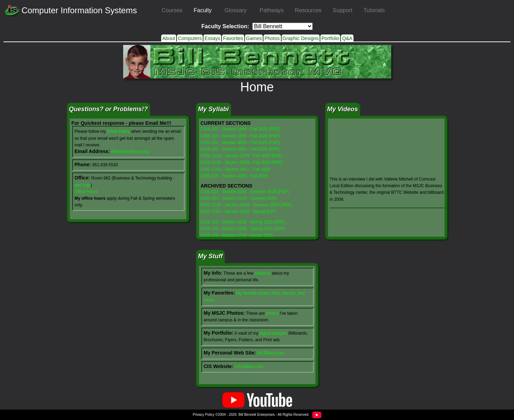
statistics (263, 273)
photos (272, 313)
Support (343, 10)
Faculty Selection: (225, 26)
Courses (172, 10)
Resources (308, 10)
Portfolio (330, 38)
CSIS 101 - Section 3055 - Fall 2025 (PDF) (240, 143)
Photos (272, 38)
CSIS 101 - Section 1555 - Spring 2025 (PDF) (243, 229)
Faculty (203, 10)
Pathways (272, 10)
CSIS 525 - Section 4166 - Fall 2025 (234, 176)
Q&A (347, 38)
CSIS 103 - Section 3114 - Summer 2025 (239, 198)
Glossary (236, 10)
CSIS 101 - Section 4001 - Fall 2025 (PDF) (240, 149)
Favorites (233, 38)
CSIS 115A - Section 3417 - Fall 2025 (235, 169)
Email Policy (118, 131)
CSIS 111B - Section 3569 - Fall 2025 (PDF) (242, 162)
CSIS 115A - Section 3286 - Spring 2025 (238, 212)
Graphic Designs (301, 38)
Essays (212, 38)
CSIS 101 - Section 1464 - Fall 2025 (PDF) (240, 129)
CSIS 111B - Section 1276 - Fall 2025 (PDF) (242, 156)
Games (254, 38)
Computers (190, 38)
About (169, 38)
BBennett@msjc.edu (131, 152)
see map (83, 185)
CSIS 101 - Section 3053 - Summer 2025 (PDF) (245, 192)
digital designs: (273, 333)
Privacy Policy (203, 415)
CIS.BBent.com (249, 367)
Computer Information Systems (71, 11)
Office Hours (86, 192)
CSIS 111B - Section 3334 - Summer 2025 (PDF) (246, 205)
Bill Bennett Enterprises (257, 415)
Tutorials (374, 10)
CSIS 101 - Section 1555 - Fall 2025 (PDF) (240, 136)
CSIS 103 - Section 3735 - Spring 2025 (237, 235)
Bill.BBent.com (271, 353)
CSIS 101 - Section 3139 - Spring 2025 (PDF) (243, 222)
